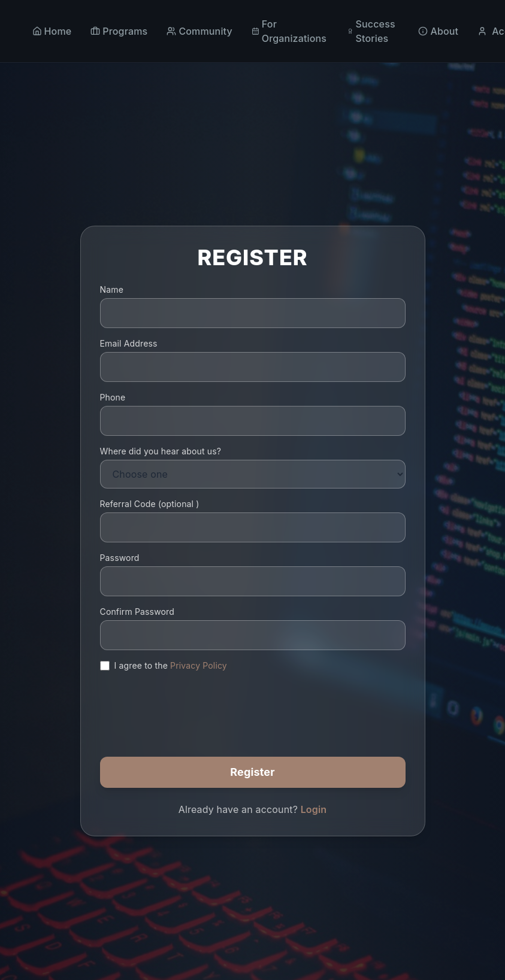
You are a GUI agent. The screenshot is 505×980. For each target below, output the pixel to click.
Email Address (129, 343)
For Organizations (289, 31)
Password (120, 558)
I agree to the (171, 665)
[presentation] (191, 705)
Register (252, 772)
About (438, 31)
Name (112, 289)
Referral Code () (150, 504)
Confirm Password (137, 612)
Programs (119, 31)
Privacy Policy (199, 665)
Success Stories (371, 31)
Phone (113, 397)
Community (199, 31)
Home (52, 31)
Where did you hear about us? (161, 451)
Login (314, 809)
